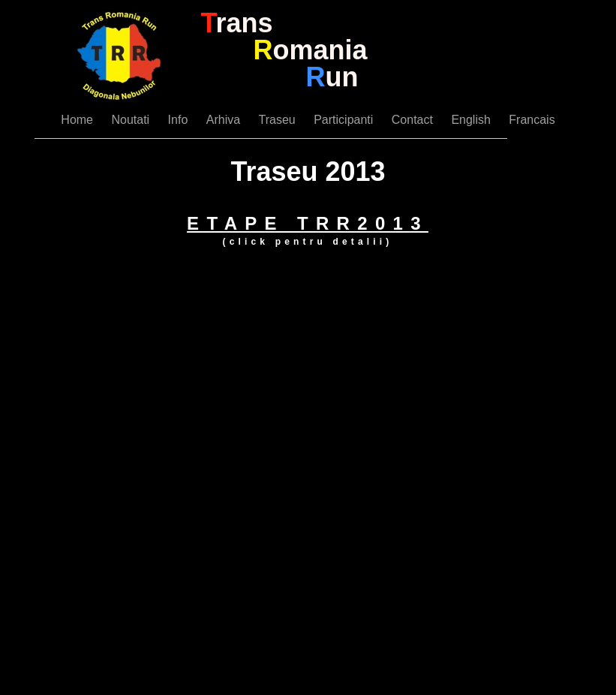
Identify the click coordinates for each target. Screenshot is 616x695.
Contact (414, 120)
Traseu (279, 120)
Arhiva (225, 120)
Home (78, 120)
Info (180, 120)
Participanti (345, 120)
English (472, 120)
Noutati (132, 120)
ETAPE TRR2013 (308, 223)
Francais (532, 120)
